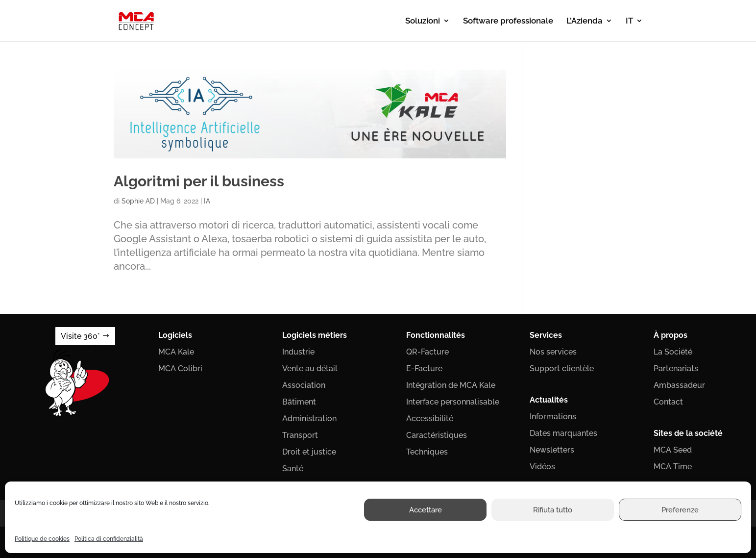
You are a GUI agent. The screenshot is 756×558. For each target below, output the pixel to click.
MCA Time (673, 467)
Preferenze (680, 510)
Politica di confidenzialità (109, 539)
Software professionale (508, 21)
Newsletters (552, 450)
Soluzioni (423, 21)
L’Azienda (585, 21)
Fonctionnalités (436, 335)
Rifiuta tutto (553, 510)
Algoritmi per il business (199, 181)
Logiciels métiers (315, 335)
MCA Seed (673, 450)
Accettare (426, 510)
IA (207, 201)
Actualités (549, 400)
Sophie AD (138, 201)
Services (546, 335)
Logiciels (175, 335)
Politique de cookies (42, 539)
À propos (671, 335)
